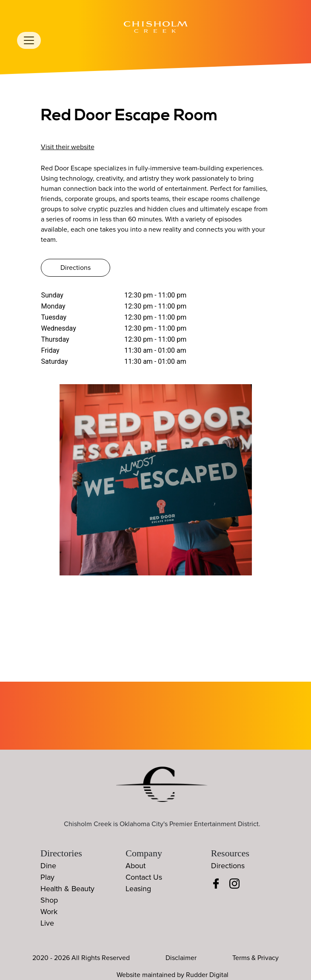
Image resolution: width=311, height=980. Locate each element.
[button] (283, 484)
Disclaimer (181, 958)
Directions (76, 268)
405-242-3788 (70, 135)
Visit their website (68, 147)
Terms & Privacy (255, 958)
